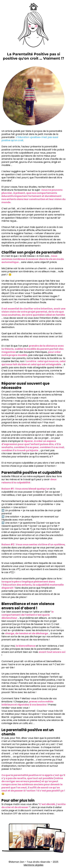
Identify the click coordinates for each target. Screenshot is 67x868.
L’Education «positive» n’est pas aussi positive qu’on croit (30, 139)
